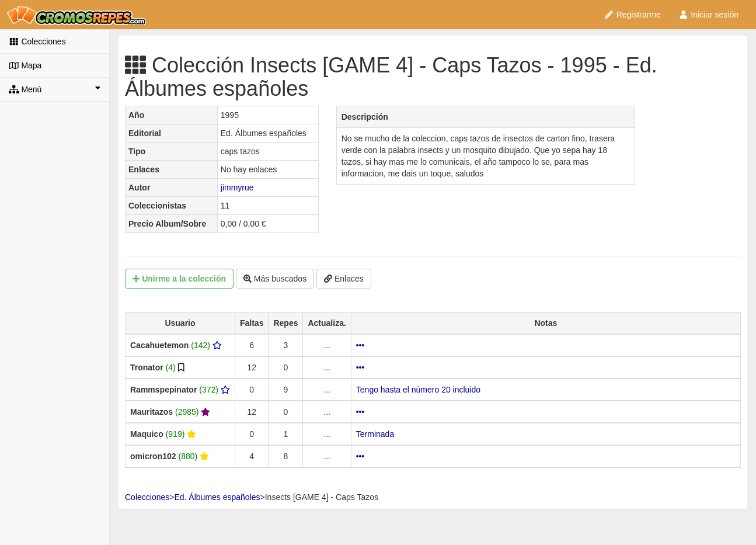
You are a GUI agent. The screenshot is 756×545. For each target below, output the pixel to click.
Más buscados (275, 279)
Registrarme (632, 15)
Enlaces (344, 279)
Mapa (25, 65)
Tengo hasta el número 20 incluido (418, 390)
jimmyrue (237, 188)
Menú (55, 89)
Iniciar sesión (708, 15)
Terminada (375, 434)
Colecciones (37, 41)
